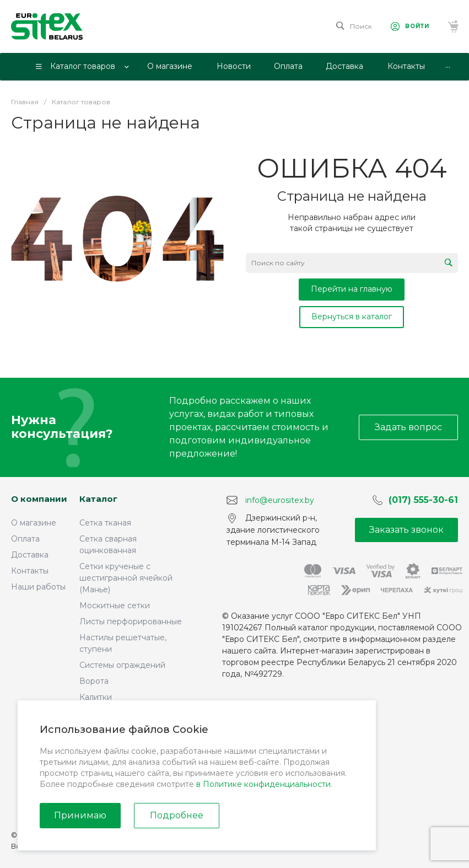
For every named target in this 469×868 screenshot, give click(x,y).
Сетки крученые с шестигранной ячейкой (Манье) (126, 578)
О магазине (34, 523)
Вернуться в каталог (352, 317)
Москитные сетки (115, 606)
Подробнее (177, 815)
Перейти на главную (352, 289)
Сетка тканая (105, 523)
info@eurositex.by (280, 500)
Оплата (25, 539)
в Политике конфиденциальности (263, 784)
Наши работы (38, 587)
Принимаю (80, 815)
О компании (39, 499)
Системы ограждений (122, 665)
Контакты (30, 571)
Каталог (98, 499)
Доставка (30, 555)
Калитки (96, 697)
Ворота (94, 681)
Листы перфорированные (131, 621)
